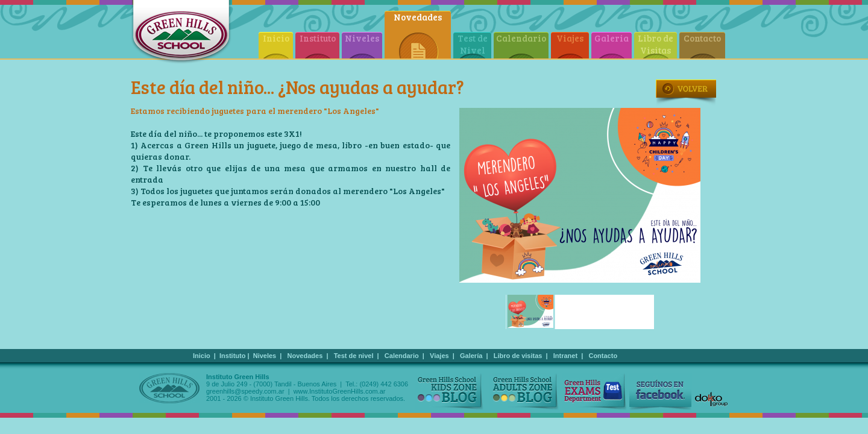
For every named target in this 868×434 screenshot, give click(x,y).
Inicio (276, 38)
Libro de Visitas (656, 44)
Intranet (565, 356)
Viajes (570, 38)
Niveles (362, 38)
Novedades (418, 17)
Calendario (521, 38)
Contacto (702, 38)
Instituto (318, 38)
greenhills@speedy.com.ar (245, 391)
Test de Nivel (473, 44)
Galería (471, 356)
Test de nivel (354, 356)
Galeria (612, 38)
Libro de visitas (518, 356)
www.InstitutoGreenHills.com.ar (340, 391)
